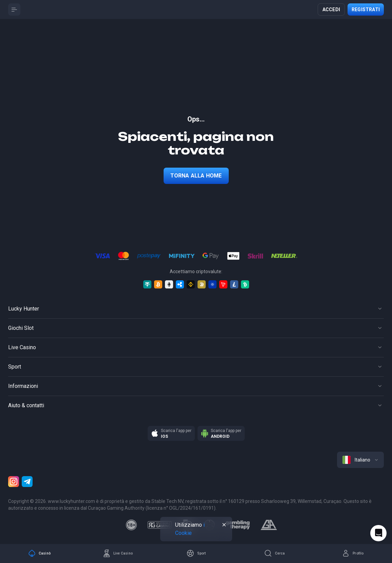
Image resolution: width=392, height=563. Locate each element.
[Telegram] (27, 482)
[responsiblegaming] (160, 525)
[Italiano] (360, 460)
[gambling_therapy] (238, 525)
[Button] (14, 10)
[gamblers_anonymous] (269, 525)
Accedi (331, 10)
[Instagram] (14, 482)
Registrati (366, 10)
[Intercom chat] (378, 533)
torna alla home (196, 176)
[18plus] (131, 525)
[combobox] (360, 460)
